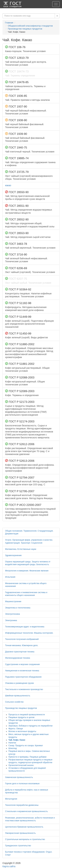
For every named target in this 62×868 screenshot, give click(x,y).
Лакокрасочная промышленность (20, 833)
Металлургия (11, 799)
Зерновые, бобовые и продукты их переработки (30, 726)
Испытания (10, 577)
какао (8, 185)
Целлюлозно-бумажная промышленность (24, 827)
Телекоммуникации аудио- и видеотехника (25, 627)
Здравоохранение (13, 555)
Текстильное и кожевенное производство (24, 689)
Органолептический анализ (21, 765)
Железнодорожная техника (18, 658)
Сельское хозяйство (14, 702)
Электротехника (12, 614)
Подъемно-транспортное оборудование (23, 677)
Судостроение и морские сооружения (22, 664)
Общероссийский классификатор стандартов (30, 26)
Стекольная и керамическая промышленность (26, 811)
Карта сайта (9, 866)
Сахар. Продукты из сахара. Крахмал (26, 746)
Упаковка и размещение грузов (19, 683)
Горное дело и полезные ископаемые (22, 784)
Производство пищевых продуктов (25, 29)
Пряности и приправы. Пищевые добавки (27, 757)
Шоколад (13, 748)
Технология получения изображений (22, 639)
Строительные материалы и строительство (25, 839)
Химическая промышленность (19, 777)
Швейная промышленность (18, 696)
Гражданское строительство (18, 846)
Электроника (11, 620)
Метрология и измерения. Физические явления (27, 571)
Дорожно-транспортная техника (20, 652)
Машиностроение (13, 601)
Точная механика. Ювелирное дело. (22, 645)
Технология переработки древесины (22, 805)
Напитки (12, 743)
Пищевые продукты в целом (21, 717)
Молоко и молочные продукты (22, 731)
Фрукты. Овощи (16, 729)
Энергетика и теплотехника (18, 608)
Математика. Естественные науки (21, 549)
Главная (9, 23)
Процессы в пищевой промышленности (27, 715)
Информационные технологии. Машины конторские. (29, 633)
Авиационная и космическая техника (22, 671)
